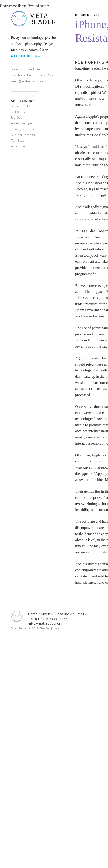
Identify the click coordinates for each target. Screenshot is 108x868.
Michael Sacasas (23, 135)
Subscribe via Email (26, 69)
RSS (50, 75)
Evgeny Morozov (23, 129)
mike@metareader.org (28, 81)
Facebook (35, 75)
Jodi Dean (18, 117)
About (45, 614)
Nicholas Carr (20, 112)
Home (33, 614)
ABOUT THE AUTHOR (26, 56)
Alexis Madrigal (22, 123)
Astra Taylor (20, 146)
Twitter (17, 75)
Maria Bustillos (22, 106)
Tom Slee (18, 140)
